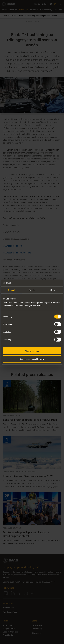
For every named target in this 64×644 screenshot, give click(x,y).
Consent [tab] (11, 290)
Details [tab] (32, 290)
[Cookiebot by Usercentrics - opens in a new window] (50, 283)
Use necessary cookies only (32, 359)
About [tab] (53, 290)
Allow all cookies (32, 351)
